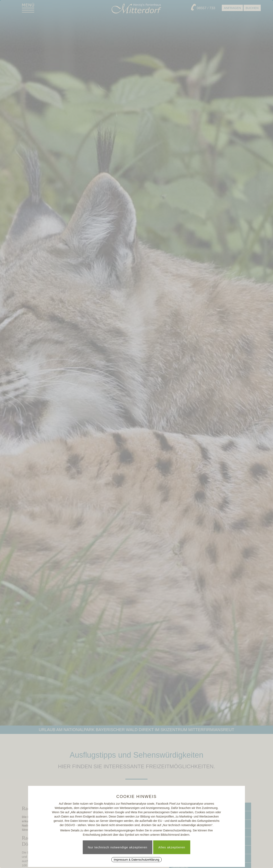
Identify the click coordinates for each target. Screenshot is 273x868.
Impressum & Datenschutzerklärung (136, 860)
